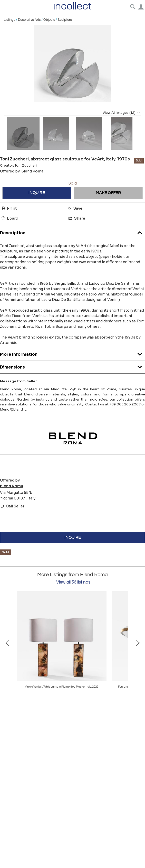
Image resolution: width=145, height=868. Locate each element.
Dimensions (72, 366)
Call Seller (12, 506)
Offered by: (22, 171)
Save (75, 208)
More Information (72, 353)
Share (76, 218)
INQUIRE (37, 193)
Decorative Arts (29, 20)
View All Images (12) (122, 113)
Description (72, 232)
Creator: (18, 166)
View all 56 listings (73, 582)
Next (137, 642)
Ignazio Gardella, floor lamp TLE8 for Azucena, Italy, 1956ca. (62, 687)
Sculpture (65, 20)
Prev (8, 642)
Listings (9, 20)
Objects (49, 20)
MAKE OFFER (108, 193)
